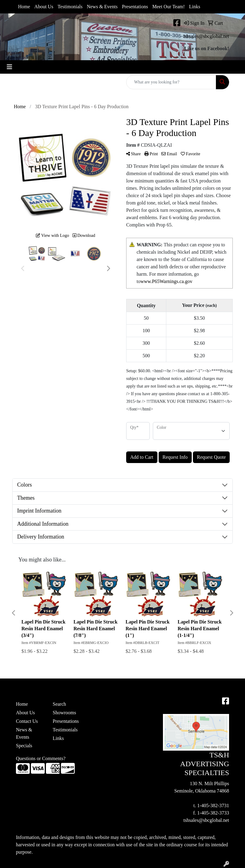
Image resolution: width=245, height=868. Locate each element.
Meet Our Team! (168, 7)
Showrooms (64, 713)
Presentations (135, 7)
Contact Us (27, 721)
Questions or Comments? (41, 758)
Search (59, 704)
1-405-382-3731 (213, 805)
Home (24, 7)
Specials (24, 746)
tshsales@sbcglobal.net (206, 36)
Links (194, 7)
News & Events (102, 7)
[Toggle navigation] (9, 67)
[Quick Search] (171, 82)
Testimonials (70, 7)
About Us (44, 7)
